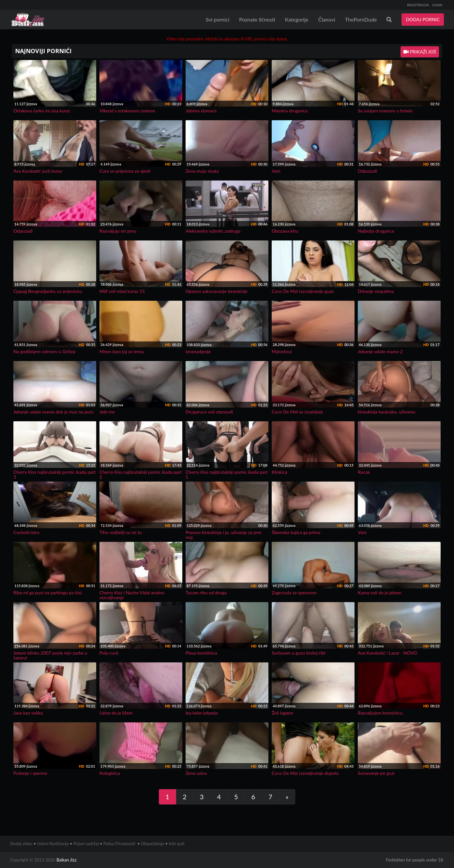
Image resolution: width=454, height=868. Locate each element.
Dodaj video (21, 844)
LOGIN (437, 5)
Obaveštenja (152, 844)
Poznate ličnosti (257, 19)
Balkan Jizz (66, 860)
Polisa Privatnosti (119, 844)
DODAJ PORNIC (423, 19)
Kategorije (297, 19)
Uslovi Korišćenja (53, 844)
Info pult (177, 844)
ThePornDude (361, 19)
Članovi (326, 19)
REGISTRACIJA (418, 5)
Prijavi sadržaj (86, 844)
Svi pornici (218, 19)
